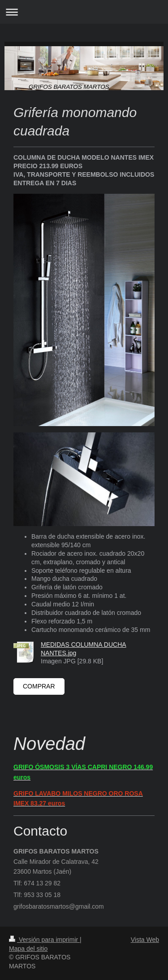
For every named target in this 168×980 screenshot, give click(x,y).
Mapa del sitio (28, 949)
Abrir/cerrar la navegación (84, 12)
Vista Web (145, 940)
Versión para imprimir (44, 940)
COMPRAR (39, 686)
